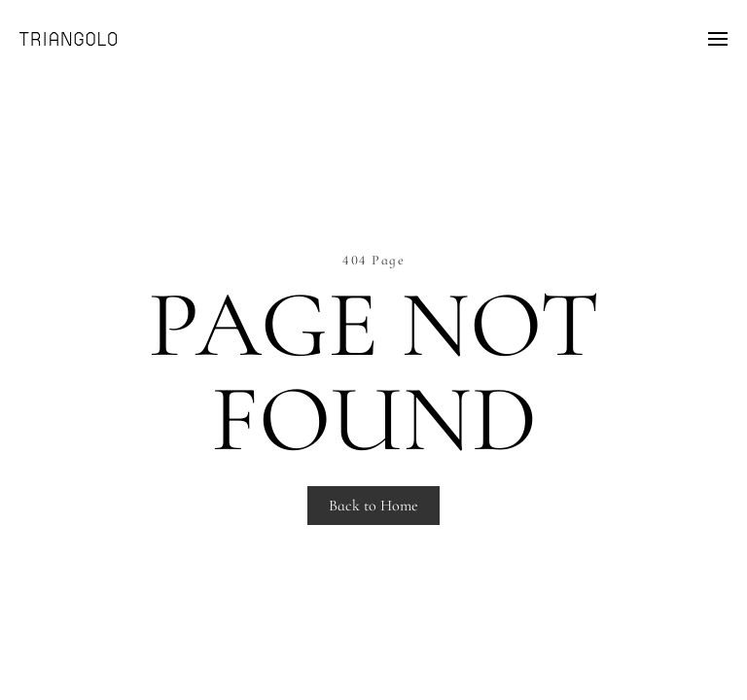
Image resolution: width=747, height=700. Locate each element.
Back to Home (373, 506)
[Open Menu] (718, 39)
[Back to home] (68, 39)
